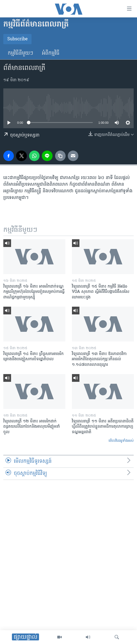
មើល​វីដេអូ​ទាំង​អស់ (121, 441)
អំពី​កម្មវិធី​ (51, 53)
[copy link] (60, 156)
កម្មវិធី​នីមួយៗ (20, 53)
